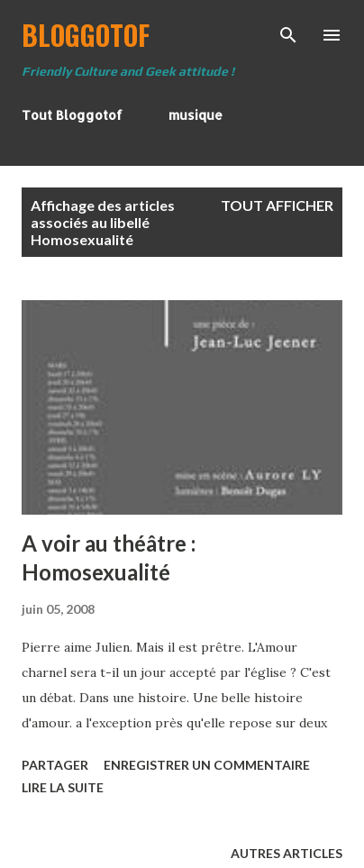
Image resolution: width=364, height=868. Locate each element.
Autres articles (287, 853)
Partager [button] (55, 765)
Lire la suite (63, 787)
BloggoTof (86, 35)
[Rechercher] (288, 32)
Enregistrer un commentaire (207, 765)
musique (196, 115)
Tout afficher (277, 205)
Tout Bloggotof (72, 115)
